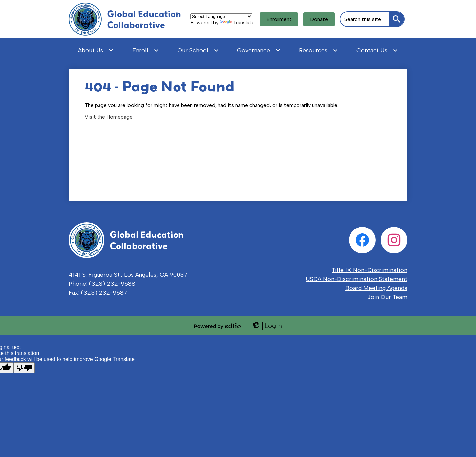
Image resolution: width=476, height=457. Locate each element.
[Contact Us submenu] (377, 50)
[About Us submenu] (96, 50)
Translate (237, 23)
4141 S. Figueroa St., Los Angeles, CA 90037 (128, 275)
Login (267, 326)
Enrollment (279, 19)
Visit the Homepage (109, 117)
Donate (319, 19)
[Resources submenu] (318, 50)
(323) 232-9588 (112, 284)
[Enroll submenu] (146, 50)
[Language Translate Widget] (221, 16)
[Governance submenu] (259, 50)
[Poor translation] (24, 368)
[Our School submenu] (198, 50)
